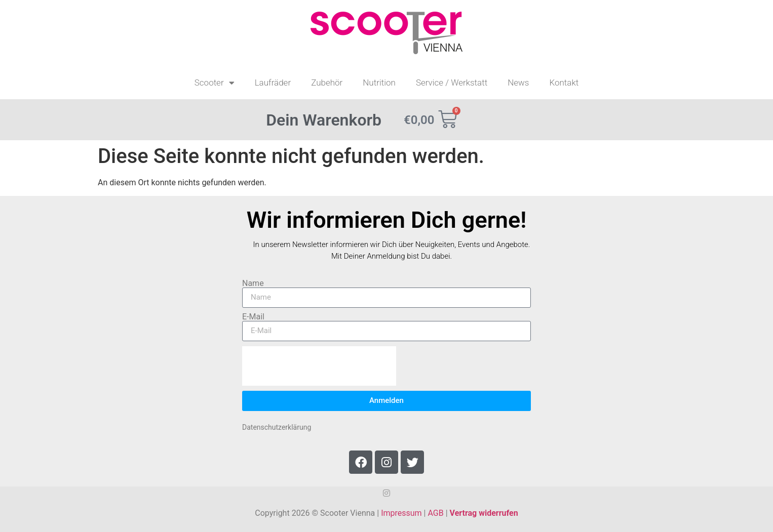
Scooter (215, 83)
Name (253, 283)
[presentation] (319, 366)
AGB (435, 513)
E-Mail (253, 317)
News (518, 83)
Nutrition (379, 83)
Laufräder (273, 83)
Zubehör (327, 83)
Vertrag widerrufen (484, 513)
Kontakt (564, 83)
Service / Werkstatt (452, 83)
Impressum (401, 513)
